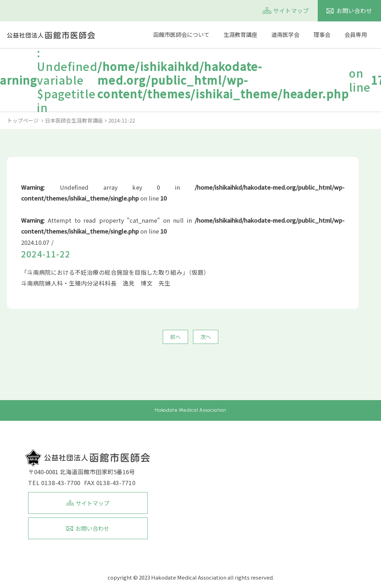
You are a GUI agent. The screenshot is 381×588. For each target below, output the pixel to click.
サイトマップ (291, 11)
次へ (206, 337)
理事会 (322, 35)
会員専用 (356, 35)
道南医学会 (285, 35)
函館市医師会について (181, 35)
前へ (175, 337)
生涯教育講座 (240, 35)
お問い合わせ (354, 11)
